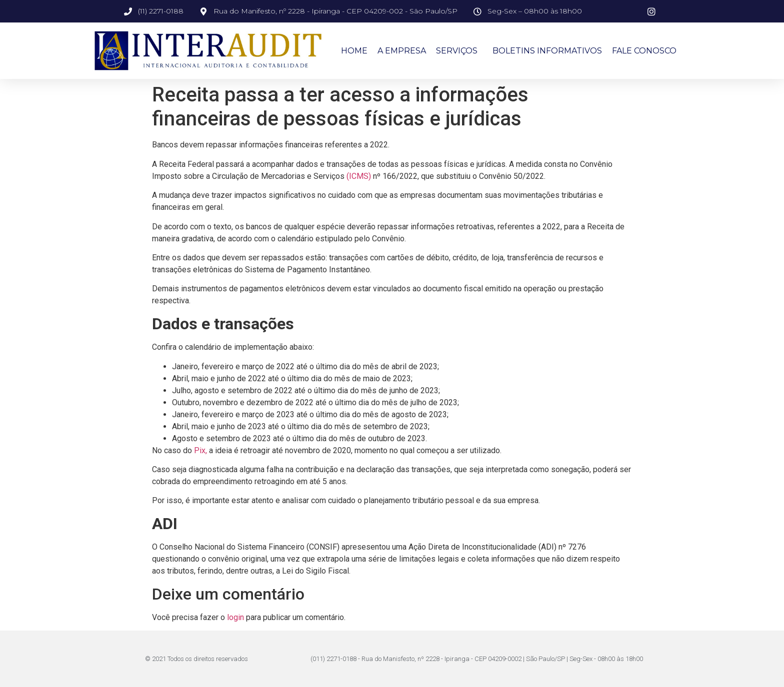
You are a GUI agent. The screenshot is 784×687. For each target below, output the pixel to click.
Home (354, 51)
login (235, 617)
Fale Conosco (644, 51)
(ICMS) (359, 176)
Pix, (200, 450)
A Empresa (402, 51)
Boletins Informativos (547, 51)
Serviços (459, 51)
